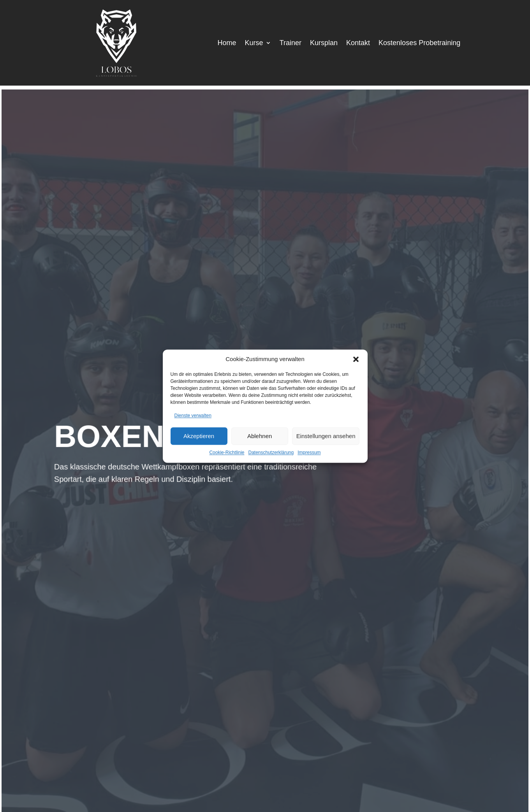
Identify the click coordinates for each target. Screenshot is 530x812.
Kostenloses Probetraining (419, 43)
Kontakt (358, 43)
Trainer (291, 43)
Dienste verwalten (193, 416)
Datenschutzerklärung (271, 453)
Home (227, 43)
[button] (356, 359)
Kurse (254, 43)
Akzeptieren (199, 436)
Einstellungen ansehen (326, 436)
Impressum (309, 453)
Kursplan (324, 43)
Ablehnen (260, 436)
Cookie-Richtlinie (227, 453)
